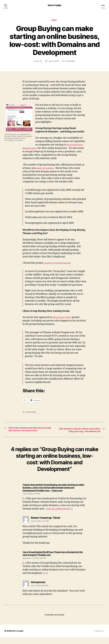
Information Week (63, 318)
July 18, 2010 (53, 62)
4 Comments (70, 62)
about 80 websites (46, 169)
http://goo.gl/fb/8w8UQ (59, 516)
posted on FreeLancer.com (59, 264)
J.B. (40, 62)
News (54, 21)
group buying (31, 413)
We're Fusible (54, 5)
